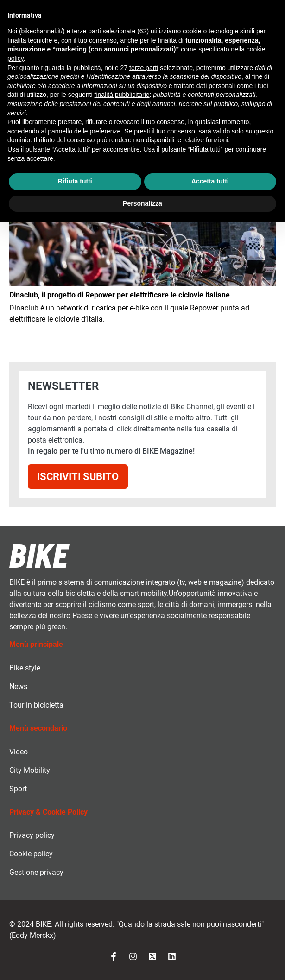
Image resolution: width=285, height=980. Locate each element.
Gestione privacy (36, 872)
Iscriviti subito (78, 476)
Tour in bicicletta (36, 705)
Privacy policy (32, 835)
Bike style (25, 668)
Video (19, 752)
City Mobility (30, 770)
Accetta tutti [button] (210, 181)
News (18, 686)
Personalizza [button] (142, 203)
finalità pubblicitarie (122, 95)
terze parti (144, 68)
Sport (18, 789)
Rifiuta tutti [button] (75, 181)
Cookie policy (31, 854)
